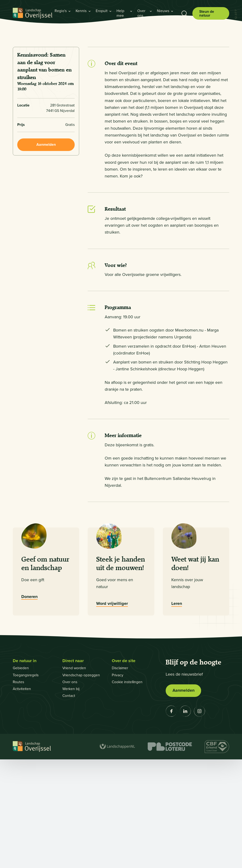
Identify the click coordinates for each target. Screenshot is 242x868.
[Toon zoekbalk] (184, 13)
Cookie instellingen (128, 790)
